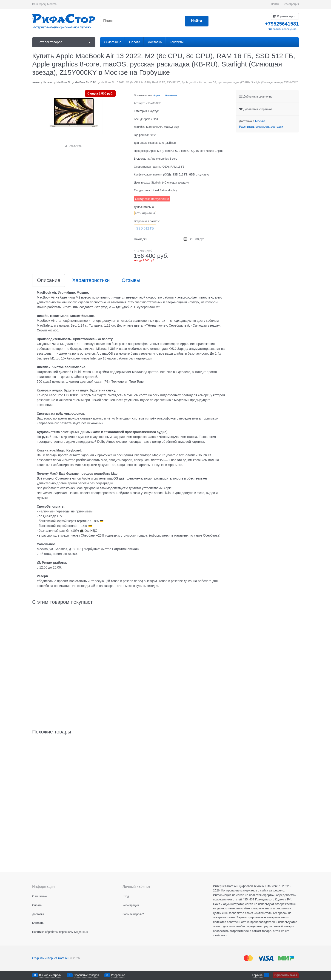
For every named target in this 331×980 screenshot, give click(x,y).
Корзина (257, 975)
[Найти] (197, 21)
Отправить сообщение (282, 29)
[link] (52, 4)
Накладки (141, 239)
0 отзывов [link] (171, 95)
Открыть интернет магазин (51, 958)
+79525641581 (282, 24)
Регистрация (291, 4)
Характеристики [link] (91, 280)
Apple (157, 95)
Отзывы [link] (131, 280)
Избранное (118, 975)
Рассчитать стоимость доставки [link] (261, 127)
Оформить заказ (286, 975)
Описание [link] (49, 280)
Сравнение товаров (86, 975)
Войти (275, 4)
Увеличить (76, 146)
